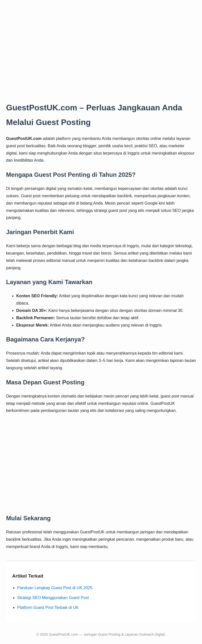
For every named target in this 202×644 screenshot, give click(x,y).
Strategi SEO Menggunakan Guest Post (53, 598)
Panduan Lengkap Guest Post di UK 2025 (55, 588)
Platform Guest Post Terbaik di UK (48, 608)
